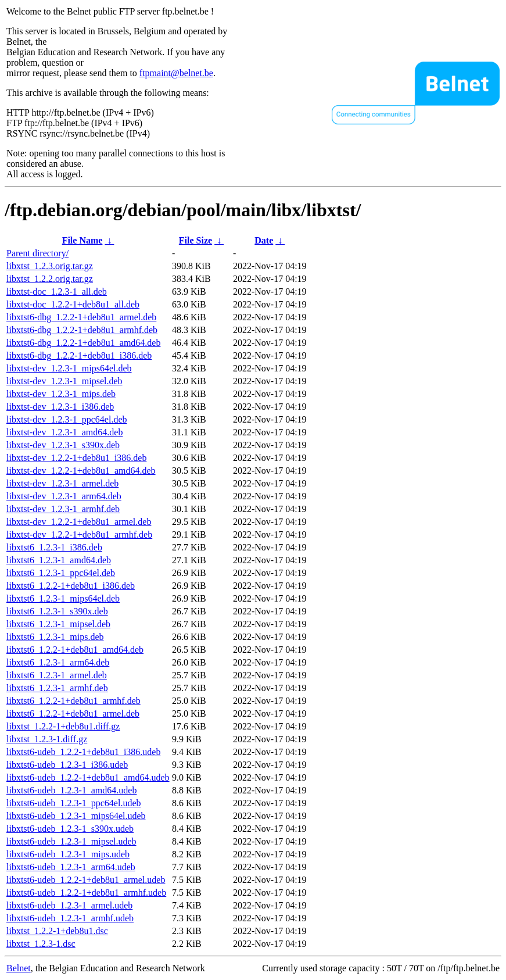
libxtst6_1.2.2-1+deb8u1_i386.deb (71, 586)
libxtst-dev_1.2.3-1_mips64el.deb (69, 368)
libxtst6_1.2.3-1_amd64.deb (59, 560)
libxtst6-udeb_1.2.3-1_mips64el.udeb (76, 816)
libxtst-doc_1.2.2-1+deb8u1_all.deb (73, 304)
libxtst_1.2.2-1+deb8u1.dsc (57, 931)
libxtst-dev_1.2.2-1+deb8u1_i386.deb (76, 458)
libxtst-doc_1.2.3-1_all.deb (57, 292)
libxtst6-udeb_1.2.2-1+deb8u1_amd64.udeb (88, 777)
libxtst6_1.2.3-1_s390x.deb (57, 611)
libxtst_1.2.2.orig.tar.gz (50, 279)
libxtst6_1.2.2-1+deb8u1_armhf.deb (73, 701)
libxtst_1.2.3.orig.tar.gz (50, 266)
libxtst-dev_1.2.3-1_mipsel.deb (64, 381)
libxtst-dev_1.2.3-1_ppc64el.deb (67, 419)
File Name (82, 240)
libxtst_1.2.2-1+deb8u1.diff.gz (63, 726)
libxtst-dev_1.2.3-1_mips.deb (61, 394)
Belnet (19, 968)
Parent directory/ (37, 253)
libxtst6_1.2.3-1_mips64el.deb (63, 598)
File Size (195, 240)
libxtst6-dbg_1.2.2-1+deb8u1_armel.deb (81, 317)
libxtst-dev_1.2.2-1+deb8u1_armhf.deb (79, 534)
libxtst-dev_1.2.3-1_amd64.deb (64, 432)
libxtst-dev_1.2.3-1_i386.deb (60, 407)
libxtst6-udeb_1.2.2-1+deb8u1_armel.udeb (86, 880)
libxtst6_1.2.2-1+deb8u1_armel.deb (73, 713)
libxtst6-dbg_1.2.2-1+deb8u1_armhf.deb (82, 330)
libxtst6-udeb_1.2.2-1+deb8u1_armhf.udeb (86, 893)
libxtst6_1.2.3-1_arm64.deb (58, 662)
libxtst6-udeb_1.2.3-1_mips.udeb (68, 854)
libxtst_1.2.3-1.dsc (41, 944)
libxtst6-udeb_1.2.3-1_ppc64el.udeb (74, 803)
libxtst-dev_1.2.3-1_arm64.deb (64, 496)
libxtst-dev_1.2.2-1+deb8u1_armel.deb (79, 522)
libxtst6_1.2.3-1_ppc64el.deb (61, 573)
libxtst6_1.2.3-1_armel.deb (57, 675)
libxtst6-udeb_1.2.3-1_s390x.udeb (70, 829)
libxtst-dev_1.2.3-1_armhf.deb (63, 509)
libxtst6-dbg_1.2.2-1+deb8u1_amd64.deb (83, 343)
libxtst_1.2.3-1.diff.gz (47, 739)
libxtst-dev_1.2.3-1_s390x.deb (63, 445)
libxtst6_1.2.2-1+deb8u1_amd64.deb (75, 650)
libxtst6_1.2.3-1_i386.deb (54, 547)
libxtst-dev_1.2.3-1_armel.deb (62, 483)
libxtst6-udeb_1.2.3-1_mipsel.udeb (71, 841)
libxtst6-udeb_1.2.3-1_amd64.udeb (71, 790)
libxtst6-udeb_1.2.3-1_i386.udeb (67, 765)
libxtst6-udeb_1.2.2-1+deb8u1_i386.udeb (83, 752)
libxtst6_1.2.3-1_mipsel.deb (58, 624)
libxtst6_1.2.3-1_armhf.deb (57, 688)
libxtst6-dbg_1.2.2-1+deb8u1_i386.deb (79, 355)
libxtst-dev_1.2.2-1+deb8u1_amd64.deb (81, 471)
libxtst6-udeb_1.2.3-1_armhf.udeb (70, 918)
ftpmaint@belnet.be (176, 73)
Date (264, 240)
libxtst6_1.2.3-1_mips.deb (55, 637)
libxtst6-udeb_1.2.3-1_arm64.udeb (71, 867)
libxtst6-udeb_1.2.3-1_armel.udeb (69, 905)
